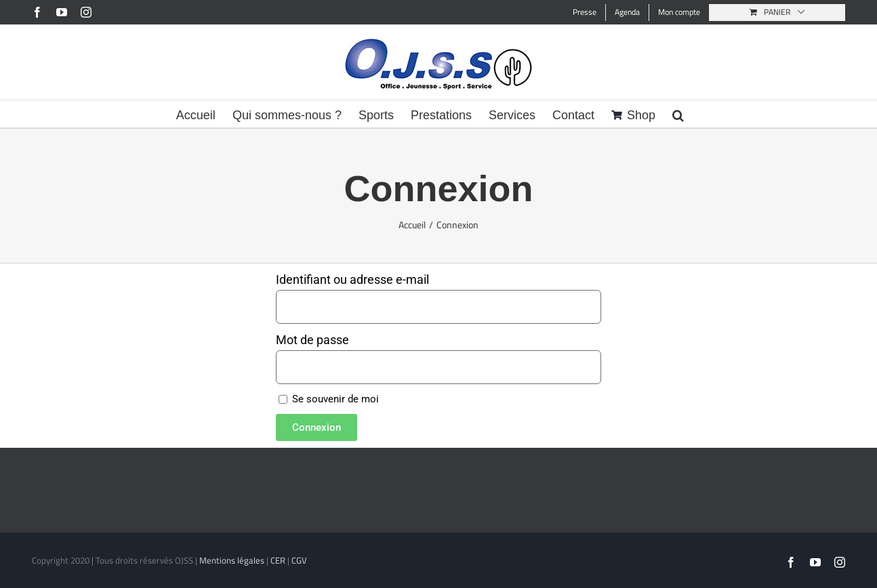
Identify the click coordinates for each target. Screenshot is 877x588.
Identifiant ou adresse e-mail (352, 279)
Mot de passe (312, 340)
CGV (299, 560)
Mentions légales (232, 560)
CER (278, 560)
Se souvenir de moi (329, 399)
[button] (678, 114)
